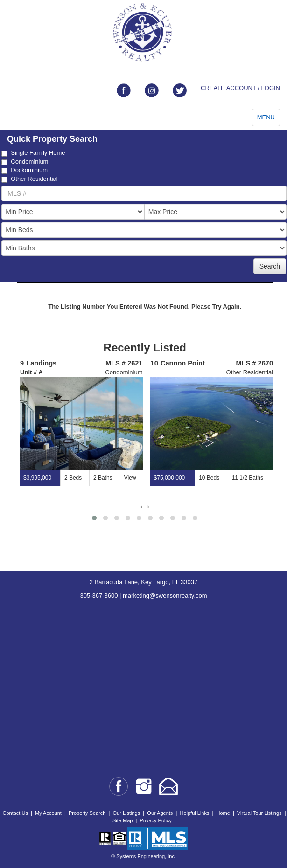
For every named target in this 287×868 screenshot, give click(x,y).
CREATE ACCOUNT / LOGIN (240, 88)
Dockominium (24, 170)
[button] (94, 518)
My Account (48, 813)
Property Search (87, 813)
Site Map (122, 820)
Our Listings (127, 813)
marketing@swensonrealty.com (165, 596)
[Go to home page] (143, 32)
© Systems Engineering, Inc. (143, 856)
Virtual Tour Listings (259, 813)
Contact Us (15, 813)
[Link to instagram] (152, 90)
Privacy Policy (155, 820)
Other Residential (29, 179)
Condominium (25, 162)
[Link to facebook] (124, 90)
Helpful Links (194, 813)
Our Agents (160, 813)
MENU (266, 117)
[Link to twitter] (180, 90)
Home (223, 813)
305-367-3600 (99, 596)
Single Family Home (33, 153)
